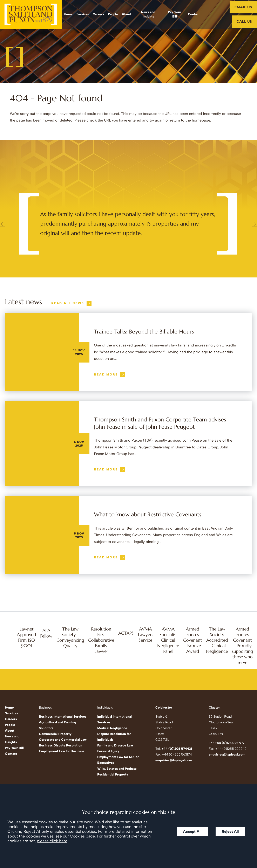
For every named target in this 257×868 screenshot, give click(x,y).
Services (83, 14)
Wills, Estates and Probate (117, 769)
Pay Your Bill (175, 14)
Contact (194, 14)
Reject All (230, 831)
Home (68, 14)
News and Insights (148, 14)
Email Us (243, 7)
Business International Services (63, 717)
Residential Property (113, 774)
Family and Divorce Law (115, 745)
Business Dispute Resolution (61, 745)
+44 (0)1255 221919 (230, 743)
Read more (106, 374)
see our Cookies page (75, 836)
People (113, 14)
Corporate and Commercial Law (63, 740)
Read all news (68, 303)
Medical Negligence (112, 728)
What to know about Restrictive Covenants (148, 515)
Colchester (164, 707)
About (126, 14)
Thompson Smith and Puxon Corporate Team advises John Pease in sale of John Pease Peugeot (160, 423)
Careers (98, 14)
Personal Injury (108, 751)
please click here (52, 841)
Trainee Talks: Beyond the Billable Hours (144, 332)
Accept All (192, 831)
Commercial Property (55, 734)
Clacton (215, 707)
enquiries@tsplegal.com (174, 760)
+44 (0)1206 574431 (177, 749)
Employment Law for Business (62, 751)
